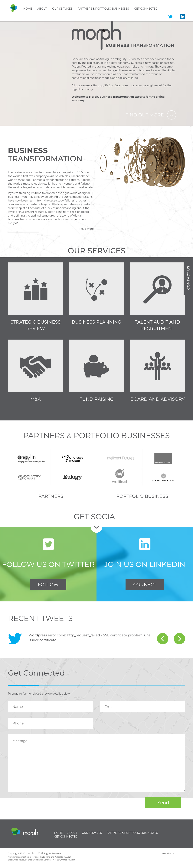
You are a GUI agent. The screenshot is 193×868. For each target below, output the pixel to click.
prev (163, 639)
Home (28, 9)
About (42, 9)
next (179, 639)
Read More (87, 229)
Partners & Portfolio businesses (103, 9)
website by (168, 853)
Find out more (145, 115)
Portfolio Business (142, 496)
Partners (51, 496)
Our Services (62, 9)
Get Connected (146, 9)
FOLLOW (48, 585)
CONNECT (145, 585)
